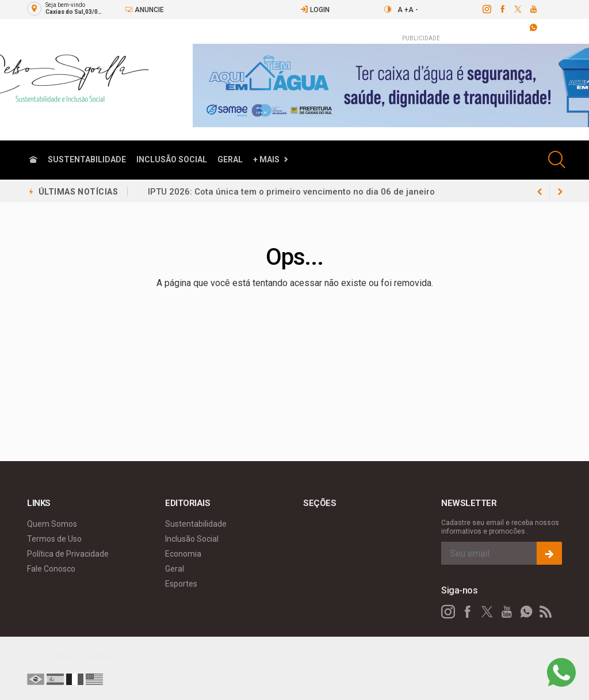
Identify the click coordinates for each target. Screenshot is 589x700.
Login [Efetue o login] (315, 9)
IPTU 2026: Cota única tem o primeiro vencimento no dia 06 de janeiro (291, 192)
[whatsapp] (526, 612)
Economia (183, 554)
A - (413, 10)
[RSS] (546, 612)
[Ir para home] (33, 160)
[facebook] (502, 9)
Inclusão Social (172, 159)
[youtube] (533, 9)
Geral (230, 159)
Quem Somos (52, 524)
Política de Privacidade (68, 554)
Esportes (181, 584)
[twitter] (517, 9)
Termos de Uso (54, 539)
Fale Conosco (51, 569)
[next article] (540, 192)
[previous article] (560, 192)
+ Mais (266, 159)
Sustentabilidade (87, 159)
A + (403, 10)
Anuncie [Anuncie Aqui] (144, 9)
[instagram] (486, 9)
